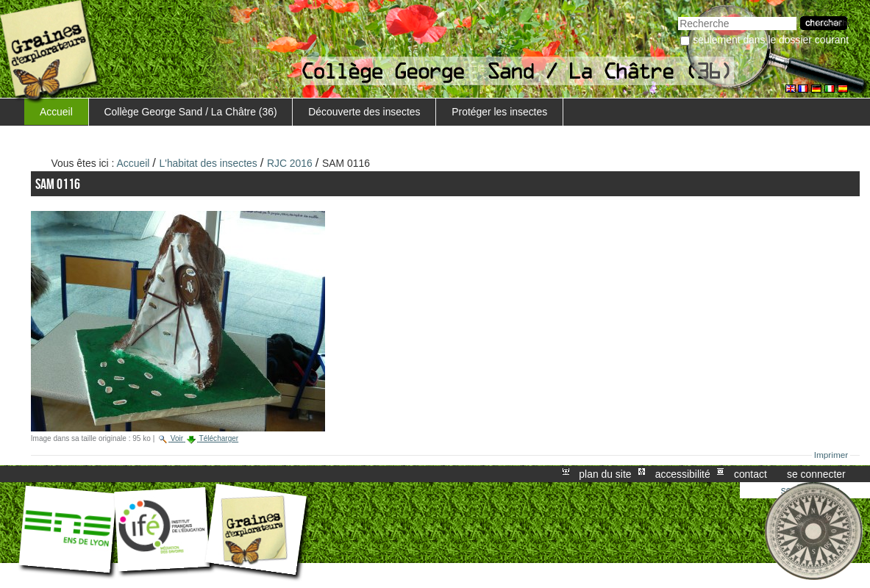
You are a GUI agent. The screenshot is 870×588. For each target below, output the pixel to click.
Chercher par (678, 15)
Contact (750, 474)
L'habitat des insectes (208, 163)
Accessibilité (683, 474)
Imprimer (831, 455)
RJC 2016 (290, 163)
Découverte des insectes (364, 112)
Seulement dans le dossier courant (771, 40)
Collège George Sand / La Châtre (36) (191, 112)
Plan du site (605, 474)
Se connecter (816, 474)
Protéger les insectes (499, 112)
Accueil (56, 112)
